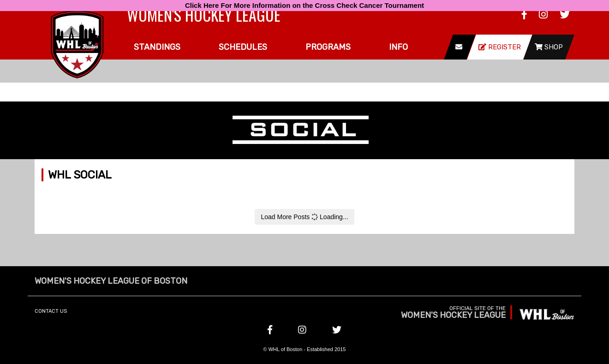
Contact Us (51, 311)
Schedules (243, 47)
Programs (328, 47)
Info (398, 47)
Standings (157, 47)
